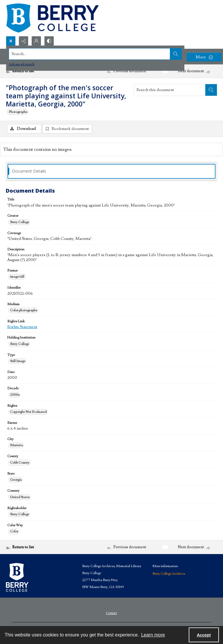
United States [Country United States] (20, 497)
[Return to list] (33, 71)
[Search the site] (90, 54)
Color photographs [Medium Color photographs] (24, 310)
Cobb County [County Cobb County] (20, 463)
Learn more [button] (153, 635)
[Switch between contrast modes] (49, 41)
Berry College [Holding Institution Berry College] (20, 344)
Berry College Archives (169, 574)
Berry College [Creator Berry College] (20, 222)
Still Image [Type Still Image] (18, 361)
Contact (111, 613)
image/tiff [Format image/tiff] (17, 277)
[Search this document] (170, 90)
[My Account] (36, 41)
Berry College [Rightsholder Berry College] (20, 514)
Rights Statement (22, 327)
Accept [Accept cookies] (204, 635)
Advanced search (22, 64)
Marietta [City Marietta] (17, 445)
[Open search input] (11, 41)
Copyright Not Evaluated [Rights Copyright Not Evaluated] (28, 412)
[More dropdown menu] (204, 57)
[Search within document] (211, 90)
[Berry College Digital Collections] (52, 18)
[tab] (111, 171)
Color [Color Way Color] (14, 531)
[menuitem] (111, 613)
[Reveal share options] (24, 41)
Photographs (18, 112)
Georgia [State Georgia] (16, 480)
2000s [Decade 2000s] (15, 395)
